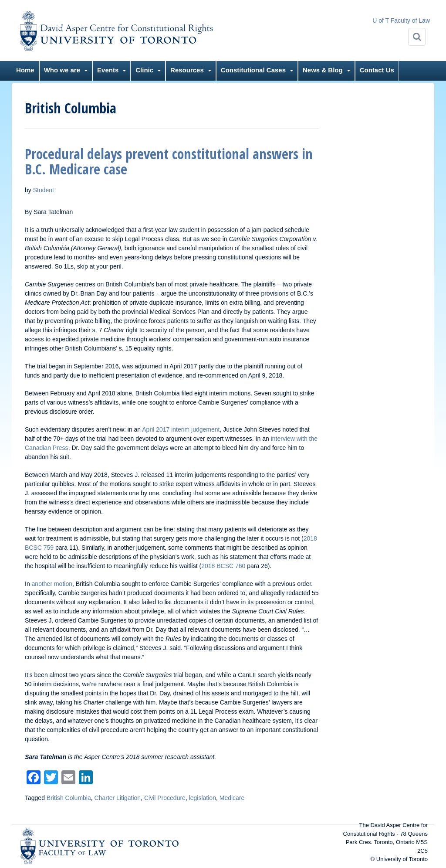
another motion (52, 584)
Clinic (144, 70)
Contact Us (377, 70)
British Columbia (69, 798)
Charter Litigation (118, 798)
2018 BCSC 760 (223, 566)
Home (25, 70)
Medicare (232, 798)
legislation (203, 798)
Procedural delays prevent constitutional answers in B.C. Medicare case (169, 161)
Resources (187, 70)
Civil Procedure (165, 798)
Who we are (62, 70)
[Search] (417, 37)
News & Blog (323, 70)
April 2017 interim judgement (181, 429)
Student (44, 190)
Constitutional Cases (253, 70)
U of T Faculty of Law (401, 20)
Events (108, 70)
